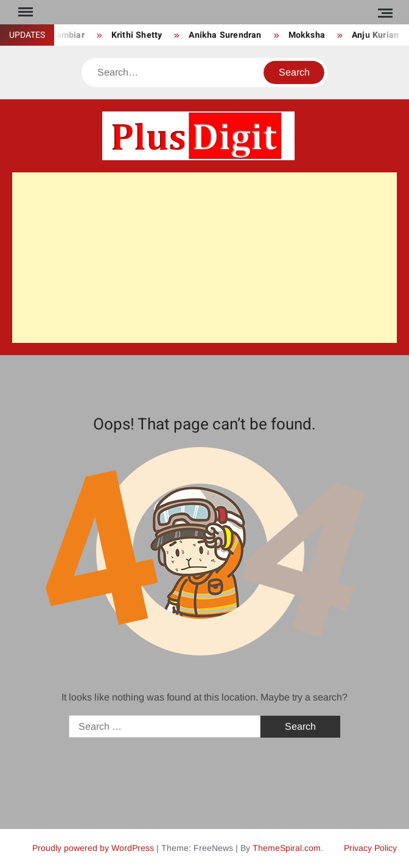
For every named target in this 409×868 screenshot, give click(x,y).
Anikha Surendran (225, 35)
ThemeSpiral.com (287, 848)
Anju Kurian (375, 35)
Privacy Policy (370, 848)
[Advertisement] (204, 258)
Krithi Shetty (137, 35)
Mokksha (307, 35)
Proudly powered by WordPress (93, 848)
